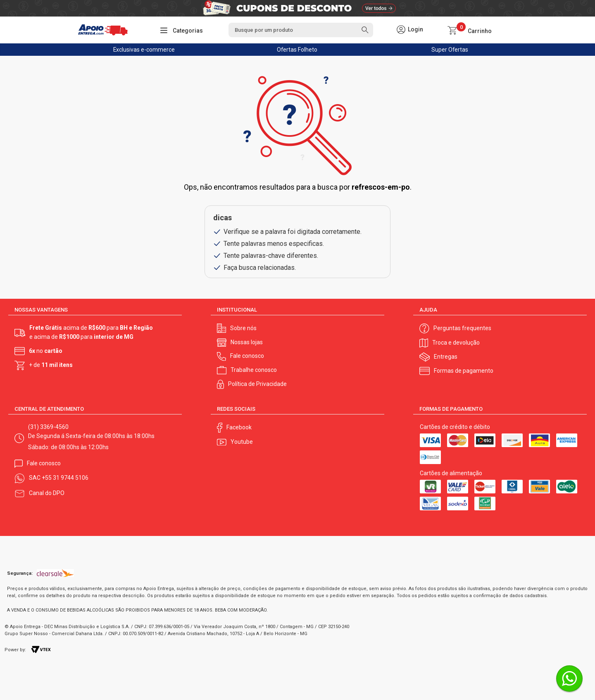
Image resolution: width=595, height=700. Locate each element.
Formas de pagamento (464, 371)
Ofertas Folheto (297, 50)
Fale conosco (247, 356)
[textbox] (301, 30)
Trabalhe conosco (254, 370)
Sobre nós (243, 328)
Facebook (239, 427)
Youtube (242, 442)
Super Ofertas (450, 50)
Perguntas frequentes (462, 328)
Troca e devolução (456, 343)
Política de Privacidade (257, 384)
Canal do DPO (47, 493)
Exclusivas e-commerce (144, 50)
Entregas (446, 357)
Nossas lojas (247, 342)
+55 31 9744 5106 (65, 478)
